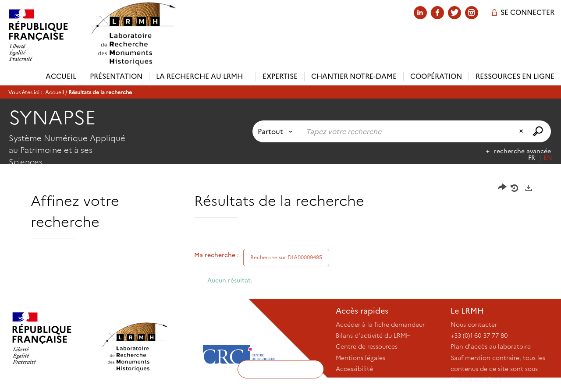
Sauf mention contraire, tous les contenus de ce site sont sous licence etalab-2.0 (498, 369)
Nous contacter (474, 325)
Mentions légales (360, 358)
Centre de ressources (367, 346)
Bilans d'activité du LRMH (373, 335)
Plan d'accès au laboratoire (491, 346)
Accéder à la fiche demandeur (380, 325)
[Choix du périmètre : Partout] (277, 131)
